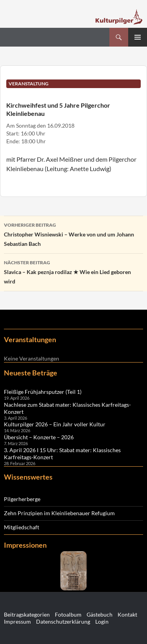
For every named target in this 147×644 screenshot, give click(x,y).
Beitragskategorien (27, 614)
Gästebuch (100, 614)
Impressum (17, 621)
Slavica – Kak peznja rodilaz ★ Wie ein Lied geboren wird (73, 271)
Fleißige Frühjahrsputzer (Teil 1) (43, 392)
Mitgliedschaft (22, 527)
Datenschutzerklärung (63, 621)
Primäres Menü (138, 37)
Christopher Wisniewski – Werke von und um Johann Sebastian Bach (73, 234)
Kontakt (127, 614)
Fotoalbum (68, 614)
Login (102, 621)
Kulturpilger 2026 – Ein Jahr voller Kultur (55, 424)
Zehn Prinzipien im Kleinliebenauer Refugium (59, 513)
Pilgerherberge (22, 499)
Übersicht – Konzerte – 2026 (39, 437)
